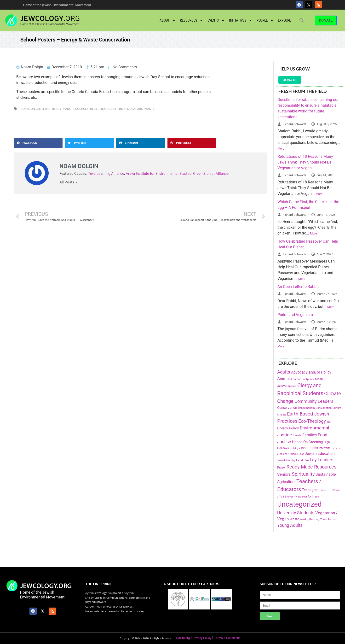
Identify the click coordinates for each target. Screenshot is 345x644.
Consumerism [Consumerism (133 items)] (306, 408)
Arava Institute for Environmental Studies (159, 174)
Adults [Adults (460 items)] (284, 372)
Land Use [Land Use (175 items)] (302, 460)
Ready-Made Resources (70, 109)
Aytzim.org (183, 638)
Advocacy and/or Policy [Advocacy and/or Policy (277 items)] (311, 372)
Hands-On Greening (35, 109)
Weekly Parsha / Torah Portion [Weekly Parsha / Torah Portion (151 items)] (318, 519)
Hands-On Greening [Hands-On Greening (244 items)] (307, 442)
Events (216, 20)
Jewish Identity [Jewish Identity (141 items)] (286, 460)
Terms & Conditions (227, 638)
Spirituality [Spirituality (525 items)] (303, 474)
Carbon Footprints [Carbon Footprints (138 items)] (303, 379)
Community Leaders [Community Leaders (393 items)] (314, 401)
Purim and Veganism (295, 315)
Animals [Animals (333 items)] (285, 379)
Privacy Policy (202, 638)
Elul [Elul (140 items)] (329, 422)
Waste (149, 109)
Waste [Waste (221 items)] (294, 519)
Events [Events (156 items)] (297, 435)
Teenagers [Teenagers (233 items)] (310, 490)
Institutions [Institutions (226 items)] (309, 448)
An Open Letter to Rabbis (298, 287)
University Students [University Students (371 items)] (296, 513)
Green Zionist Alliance (211, 174)
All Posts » (68, 182)
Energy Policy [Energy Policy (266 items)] (288, 428)
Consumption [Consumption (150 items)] (324, 408)
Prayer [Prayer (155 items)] (281, 468)
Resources (192, 20)
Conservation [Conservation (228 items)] (287, 408)
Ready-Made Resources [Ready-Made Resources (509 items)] (311, 467)
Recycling (98, 109)
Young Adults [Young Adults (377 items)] (290, 525)
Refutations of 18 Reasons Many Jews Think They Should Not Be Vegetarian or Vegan (305, 162)
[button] (302, 20)
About (168, 20)
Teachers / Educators (125, 109)
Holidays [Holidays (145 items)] (295, 448)
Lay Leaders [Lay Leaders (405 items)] (322, 460)
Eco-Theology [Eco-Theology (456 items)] (312, 421)
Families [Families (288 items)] (310, 435)
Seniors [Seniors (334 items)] (284, 474)
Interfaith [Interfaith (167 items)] (325, 448)
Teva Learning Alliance (106, 174)
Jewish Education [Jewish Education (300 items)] (320, 454)
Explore (284, 20)
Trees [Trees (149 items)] (323, 490)
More (281, 149)
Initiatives (241, 20)
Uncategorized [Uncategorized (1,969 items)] (299, 504)
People (265, 20)
